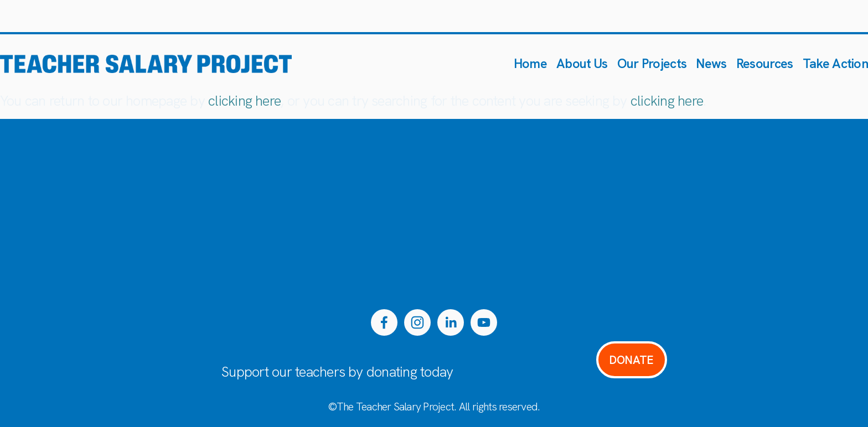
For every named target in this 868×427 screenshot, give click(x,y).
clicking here (244, 101)
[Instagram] (417, 322)
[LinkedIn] (451, 322)
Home (530, 63)
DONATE (631, 360)
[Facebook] (384, 322)
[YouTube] (484, 322)
